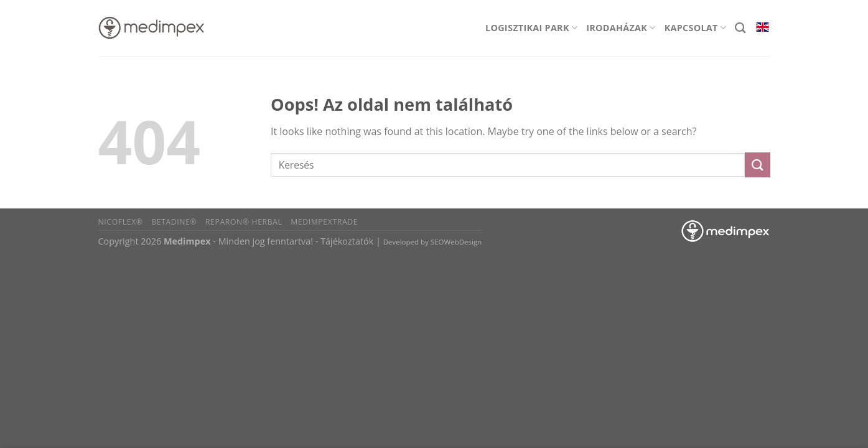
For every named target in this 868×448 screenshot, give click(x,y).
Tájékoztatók (347, 241)
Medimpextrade (324, 222)
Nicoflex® (121, 222)
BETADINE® (174, 222)
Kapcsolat (696, 28)
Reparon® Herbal (244, 222)
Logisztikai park (531, 28)
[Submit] (757, 165)
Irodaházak (621, 28)
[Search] (740, 28)
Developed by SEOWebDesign (433, 242)
